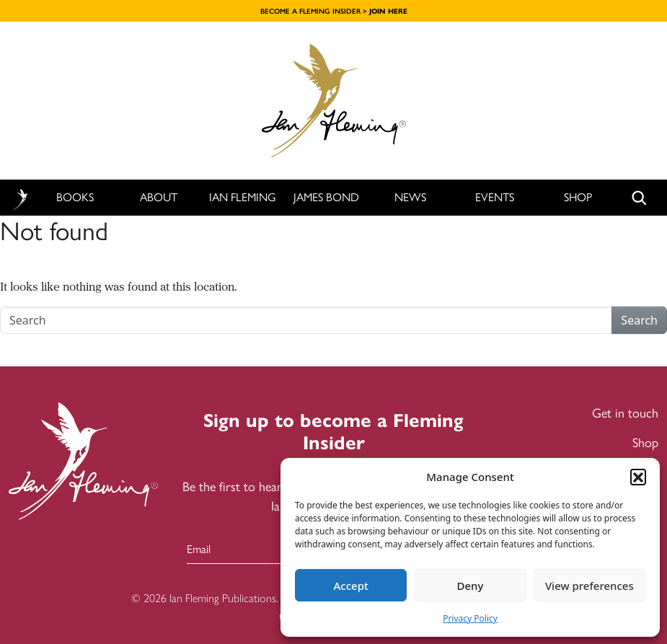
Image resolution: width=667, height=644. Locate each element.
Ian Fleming (243, 197)
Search (639, 320)
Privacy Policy (470, 618)
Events (495, 197)
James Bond (326, 197)
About (159, 197)
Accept (351, 586)
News (410, 197)
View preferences (589, 586)
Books (75, 197)
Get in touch (625, 413)
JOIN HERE (388, 11)
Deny (471, 586)
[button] (638, 477)
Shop (578, 197)
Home (21, 198)
